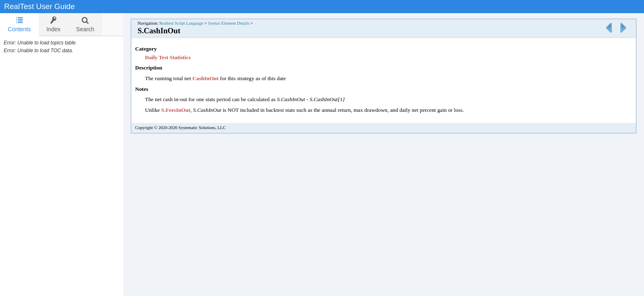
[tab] (19, 25)
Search (85, 24)
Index (53, 24)
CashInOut (214, 78)
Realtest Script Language (190, 23)
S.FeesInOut (184, 110)
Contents (19, 24)
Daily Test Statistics (176, 57)
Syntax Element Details (237, 23)
